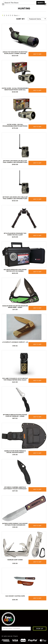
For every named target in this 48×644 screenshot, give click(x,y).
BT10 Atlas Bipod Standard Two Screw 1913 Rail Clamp (15, 234)
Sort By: (21, 19)
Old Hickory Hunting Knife (15, 596)
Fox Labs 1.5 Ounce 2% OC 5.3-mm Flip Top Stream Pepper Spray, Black (15, 379)
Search (41, 3)
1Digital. (16, 636)
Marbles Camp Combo (15, 560)
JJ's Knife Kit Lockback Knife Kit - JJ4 (15, 342)
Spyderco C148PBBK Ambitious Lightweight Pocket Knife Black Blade (15, 488)
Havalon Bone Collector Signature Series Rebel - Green (15, 307)
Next (16, 15)
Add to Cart (37, 381)
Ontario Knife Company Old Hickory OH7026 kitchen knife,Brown (15, 524)
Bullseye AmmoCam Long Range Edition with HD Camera (15, 270)
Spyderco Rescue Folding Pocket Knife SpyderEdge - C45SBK (15, 415)
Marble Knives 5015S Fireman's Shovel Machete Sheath (15, 452)
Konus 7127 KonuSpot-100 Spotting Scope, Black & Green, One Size (15, 53)
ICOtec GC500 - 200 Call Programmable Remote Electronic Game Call (15, 125)
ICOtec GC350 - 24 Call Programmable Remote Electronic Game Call (15, 89)
